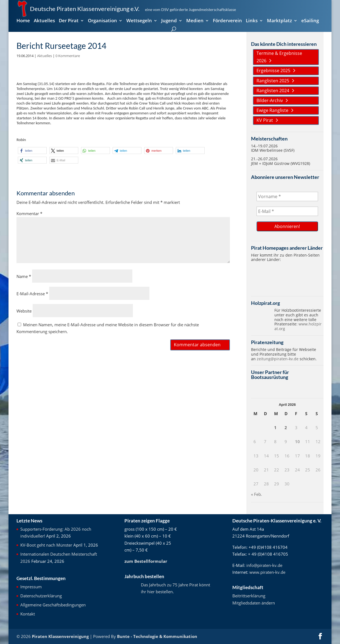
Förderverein (227, 21)
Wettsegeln (139, 21)
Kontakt (28, 614)
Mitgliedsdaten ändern (254, 603)
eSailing (310, 21)
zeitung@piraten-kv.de (278, 359)
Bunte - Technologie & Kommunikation (157, 636)
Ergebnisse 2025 (273, 71)
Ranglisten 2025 (273, 81)
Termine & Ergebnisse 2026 (279, 57)
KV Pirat (265, 120)
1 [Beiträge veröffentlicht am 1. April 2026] (275, 428)
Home (23, 21)
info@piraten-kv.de (264, 565)
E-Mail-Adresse (32, 294)
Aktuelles (44, 21)
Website (24, 311)
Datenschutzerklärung (41, 596)
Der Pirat (69, 21)
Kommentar (29, 213)
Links (252, 21)
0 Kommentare (68, 56)
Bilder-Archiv (270, 100)
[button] (32, 151)
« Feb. (257, 494)
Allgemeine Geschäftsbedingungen (53, 605)
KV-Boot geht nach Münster (46, 545)
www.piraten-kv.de (267, 572)
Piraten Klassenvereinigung (60, 636)
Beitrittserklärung (249, 596)
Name (24, 276)
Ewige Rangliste (272, 110)
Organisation (102, 21)
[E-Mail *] (287, 211)
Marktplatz (279, 21)
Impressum (31, 587)
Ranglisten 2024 (273, 91)
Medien (195, 21)
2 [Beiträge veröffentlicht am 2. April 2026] (286, 428)
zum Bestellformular (146, 561)
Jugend (169, 21)
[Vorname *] (287, 196)
